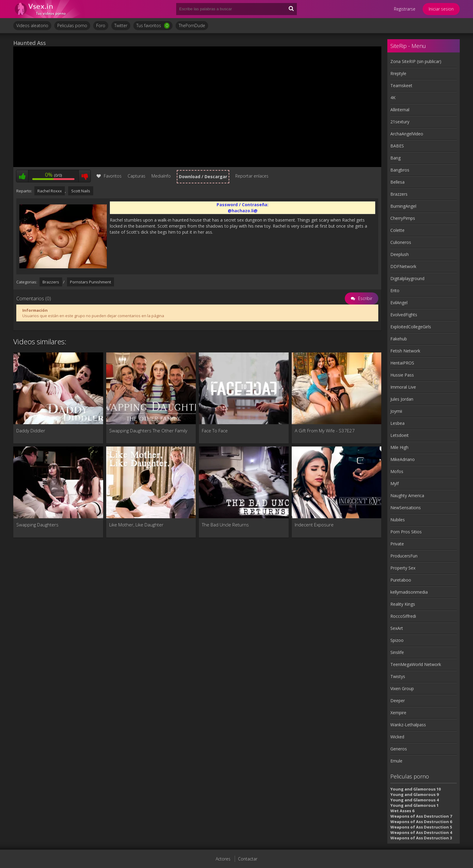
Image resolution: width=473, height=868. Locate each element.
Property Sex (403, 568)
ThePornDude (192, 25)
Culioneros (401, 242)
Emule (396, 761)
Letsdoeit (400, 435)
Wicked (397, 737)
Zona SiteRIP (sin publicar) (416, 61)
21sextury (400, 122)
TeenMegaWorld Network (416, 664)
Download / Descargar (203, 177)
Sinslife (397, 652)
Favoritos (109, 176)
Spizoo (397, 640)
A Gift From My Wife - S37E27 (325, 431)
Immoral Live (403, 387)
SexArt (397, 628)
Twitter (121, 25)
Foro (101, 25)
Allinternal (400, 110)
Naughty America (407, 496)
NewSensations (406, 508)
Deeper (398, 701)
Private (397, 544)
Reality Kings (403, 604)
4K (393, 98)
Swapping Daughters (37, 525)
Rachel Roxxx (50, 191)
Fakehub (399, 339)
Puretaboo (401, 580)
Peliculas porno (72, 25)
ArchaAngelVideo (407, 134)
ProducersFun (404, 556)
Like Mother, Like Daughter (136, 525)
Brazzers (51, 282)
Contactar (248, 859)
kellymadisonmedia (409, 592)
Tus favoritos (153, 26)
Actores (223, 859)
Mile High (399, 447)
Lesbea (397, 423)
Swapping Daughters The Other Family (148, 431)
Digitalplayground (407, 278)
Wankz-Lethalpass (408, 725)
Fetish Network (405, 351)
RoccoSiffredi (403, 616)
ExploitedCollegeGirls (411, 327)
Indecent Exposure (314, 525)
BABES (397, 146)
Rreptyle (398, 73)
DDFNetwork (403, 266)
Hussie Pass (402, 375)
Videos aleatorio (32, 25)
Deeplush (400, 254)
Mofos (397, 471)
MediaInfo (161, 176)
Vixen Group (402, 688)
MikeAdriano (403, 459)
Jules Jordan (402, 399)
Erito (395, 290)
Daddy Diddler (31, 431)
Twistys (398, 676)
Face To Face (215, 431)
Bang (395, 158)
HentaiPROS (402, 363)
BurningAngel (403, 206)
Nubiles (398, 520)
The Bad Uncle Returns (225, 525)
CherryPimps (403, 218)
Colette (397, 230)
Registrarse (405, 9)
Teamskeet (401, 85)
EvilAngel (399, 303)
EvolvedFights (404, 315)
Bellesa (397, 182)
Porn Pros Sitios (406, 532)
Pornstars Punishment (90, 282)
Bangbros (400, 170)
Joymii (396, 411)
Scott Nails (81, 191)
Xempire (398, 713)
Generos (399, 749)
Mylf (395, 483)
